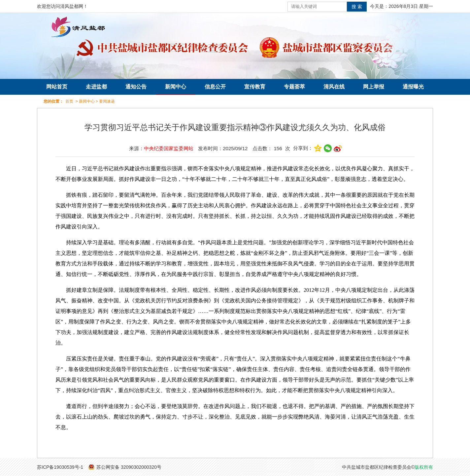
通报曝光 (413, 87)
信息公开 (215, 87)
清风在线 (334, 87)
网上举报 (374, 87)
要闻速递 (107, 101)
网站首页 (57, 87)
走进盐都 (96, 87)
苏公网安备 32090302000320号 (129, 467)
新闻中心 (176, 87)
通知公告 (136, 87)
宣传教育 (255, 87)
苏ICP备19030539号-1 (60, 467)
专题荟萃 (294, 87)
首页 (69, 101)
